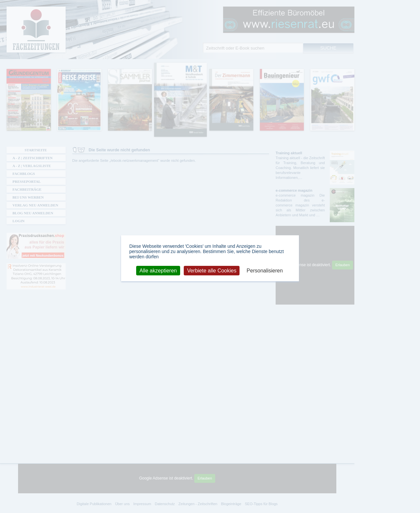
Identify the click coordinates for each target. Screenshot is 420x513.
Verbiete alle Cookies (212, 270)
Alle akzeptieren (158, 270)
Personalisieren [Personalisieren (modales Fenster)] (265, 270)
